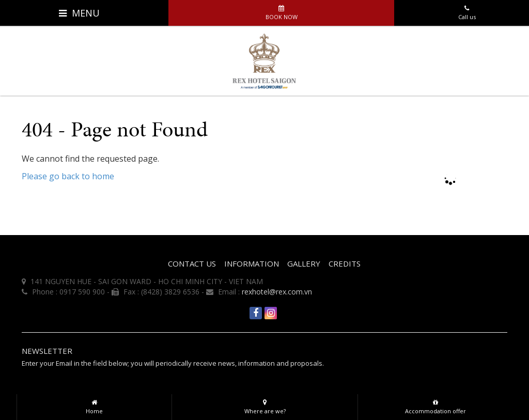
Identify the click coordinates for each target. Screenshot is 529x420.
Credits (345, 263)
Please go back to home (68, 176)
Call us (467, 10)
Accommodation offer (435, 405)
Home (94, 405)
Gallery (304, 263)
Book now (281, 10)
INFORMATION (252, 263)
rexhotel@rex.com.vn (277, 292)
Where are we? (265, 405)
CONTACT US (192, 263)
